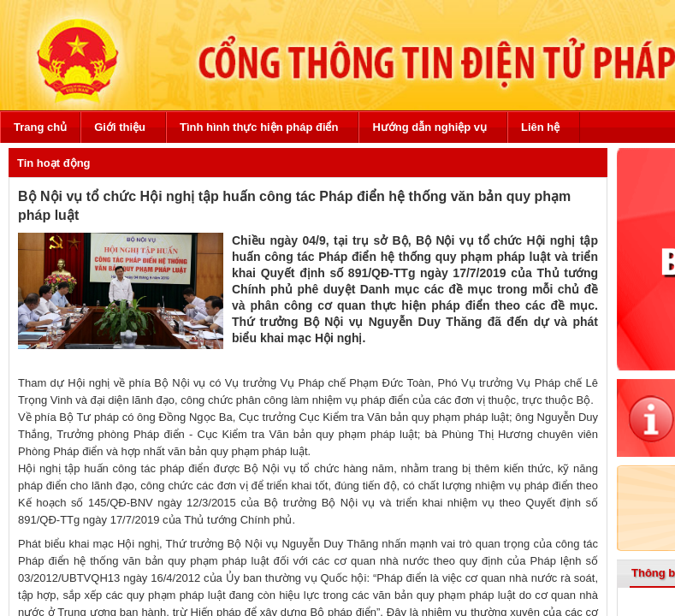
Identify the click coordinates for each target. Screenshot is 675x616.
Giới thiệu (120, 127)
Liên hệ (540, 127)
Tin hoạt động (54, 163)
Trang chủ (40, 127)
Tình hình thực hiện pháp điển (259, 127)
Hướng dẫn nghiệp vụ (429, 127)
